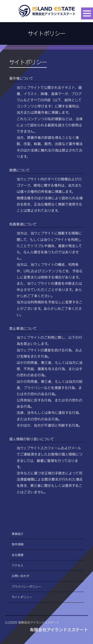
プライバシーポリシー (26, 587)
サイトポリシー (22, 597)
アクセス (17, 565)
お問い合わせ (21, 576)
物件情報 (18, 544)
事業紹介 (18, 534)
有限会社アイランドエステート (59, 630)
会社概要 (18, 555)
